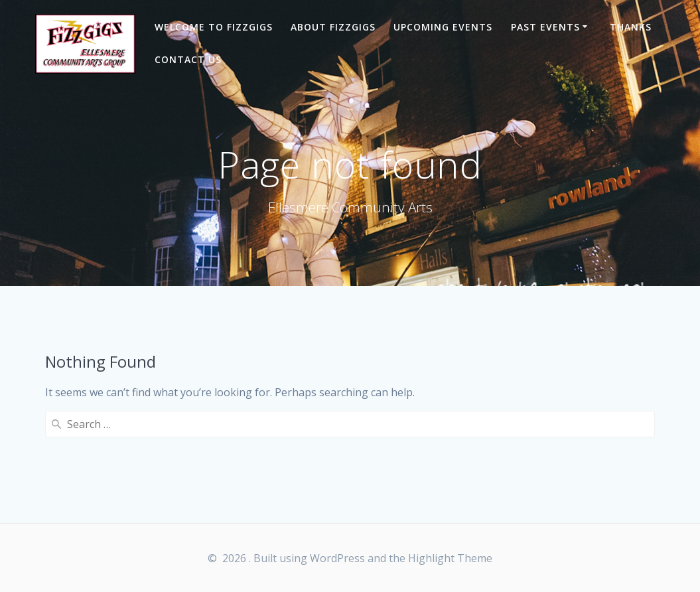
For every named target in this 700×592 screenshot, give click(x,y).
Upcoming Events (443, 27)
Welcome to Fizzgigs (214, 27)
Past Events (545, 27)
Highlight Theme (450, 558)
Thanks (631, 27)
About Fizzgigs (333, 27)
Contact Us (188, 59)
